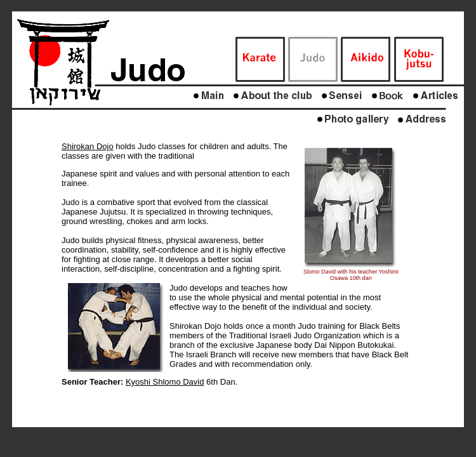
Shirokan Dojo (88, 146)
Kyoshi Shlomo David (165, 382)
